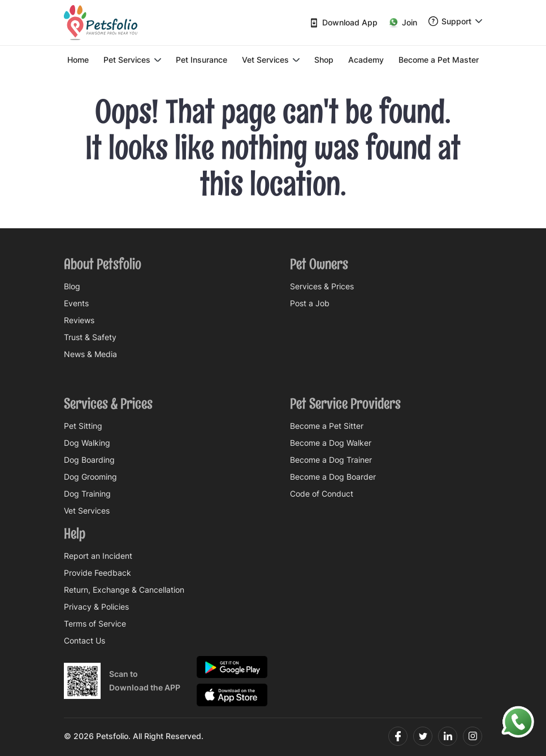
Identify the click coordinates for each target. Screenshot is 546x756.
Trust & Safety (90, 337)
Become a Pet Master (439, 60)
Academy (366, 60)
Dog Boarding (89, 460)
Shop (324, 60)
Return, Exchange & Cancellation (124, 590)
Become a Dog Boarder (333, 477)
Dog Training (87, 494)
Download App (343, 23)
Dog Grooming (90, 477)
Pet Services (132, 60)
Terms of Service (95, 624)
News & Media (90, 354)
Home (78, 60)
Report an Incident (98, 556)
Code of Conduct (322, 494)
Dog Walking (87, 443)
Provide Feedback (97, 573)
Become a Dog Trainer (331, 460)
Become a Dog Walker (331, 443)
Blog (72, 286)
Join (403, 23)
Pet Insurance (201, 60)
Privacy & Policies (96, 607)
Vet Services (271, 60)
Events (76, 303)
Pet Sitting (83, 426)
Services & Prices (322, 286)
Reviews (79, 320)
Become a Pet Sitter (327, 426)
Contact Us (84, 641)
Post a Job (310, 303)
